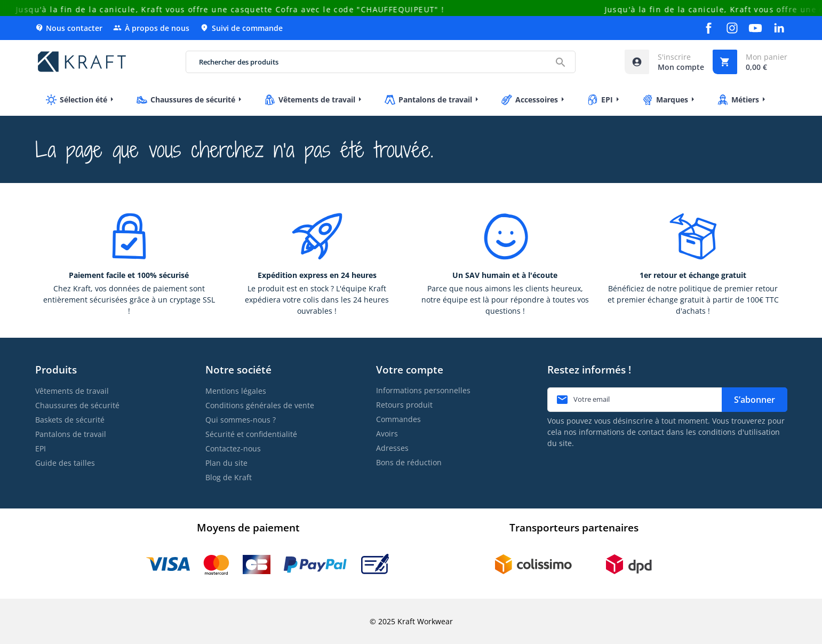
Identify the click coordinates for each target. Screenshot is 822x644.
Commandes (398, 419)
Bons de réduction (409, 462)
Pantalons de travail (71, 434)
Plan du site (226, 463)
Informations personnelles (423, 390)
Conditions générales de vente (260, 405)
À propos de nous (151, 28)
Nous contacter (69, 28)
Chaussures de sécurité (77, 405)
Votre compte (410, 369)
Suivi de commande (241, 28)
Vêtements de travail (72, 391)
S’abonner (755, 400)
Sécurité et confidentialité (251, 434)
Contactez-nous (233, 448)
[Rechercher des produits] (381, 62)
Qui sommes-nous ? (241, 420)
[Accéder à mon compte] (664, 62)
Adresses (392, 448)
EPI (41, 448)
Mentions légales (236, 391)
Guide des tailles (65, 463)
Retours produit (404, 405)
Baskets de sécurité (70, 420)
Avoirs (387, 434)
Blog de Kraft (229, 477)
